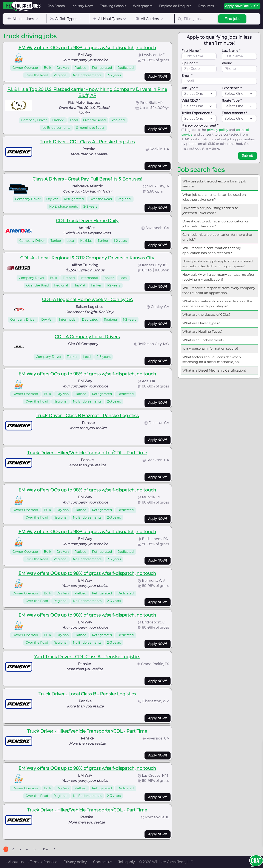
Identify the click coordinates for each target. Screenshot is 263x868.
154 (46, 849)
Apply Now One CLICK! (242, 6)
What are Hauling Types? (203, 331)
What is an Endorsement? (203, 340)
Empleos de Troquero (175, 6)
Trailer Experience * (197, 113)
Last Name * (231, 51)
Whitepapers (143, 6)
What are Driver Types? (201, 323)
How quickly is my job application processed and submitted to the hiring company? (218, 264)
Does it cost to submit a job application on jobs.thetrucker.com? (216, 224)
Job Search (56, 6)
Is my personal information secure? (210, 348)
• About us (15, 862)
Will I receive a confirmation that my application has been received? (212, 250)
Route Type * (232, 101)
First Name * (191, 51)
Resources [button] (206, 6)
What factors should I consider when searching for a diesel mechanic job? (212, 360)
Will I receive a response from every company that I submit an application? (219, 290)
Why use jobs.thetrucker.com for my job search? (214, 184)
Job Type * (190, 88)
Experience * (232, 88)
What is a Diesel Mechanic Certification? (215, 370)
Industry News (82, 6)
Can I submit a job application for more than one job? (218, 237)
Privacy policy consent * (200, 126)
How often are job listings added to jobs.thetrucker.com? (210, 210)
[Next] (55, 849)
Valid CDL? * (191, 101)
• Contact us (102, 862)
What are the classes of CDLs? (206, 315)
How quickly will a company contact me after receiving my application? (218, 277)
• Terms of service (43, 862)
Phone (227, 63)
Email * (187, 76)
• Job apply (126, 862)
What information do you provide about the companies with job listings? (217, 304)
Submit (248, 156)
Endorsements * (234, 113)
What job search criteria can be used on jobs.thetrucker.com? (214, 197)
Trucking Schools (113, 6)
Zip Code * (190, 63)
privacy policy (218, 130)
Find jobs (232, 19)
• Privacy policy (74, 862)
